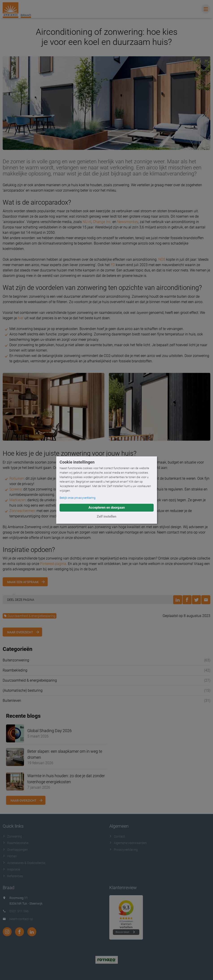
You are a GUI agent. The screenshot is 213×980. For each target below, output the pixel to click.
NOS (162, 259)
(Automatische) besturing (23, 690)
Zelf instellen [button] (106, 516)
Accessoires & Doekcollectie (24, 863)
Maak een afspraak (23, 582)
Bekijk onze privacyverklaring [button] (77, 498)
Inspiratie (11, 869)
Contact (117, 836)
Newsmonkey (128, 222)
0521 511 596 (19, 911)
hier (21, 318)
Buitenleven (12, 701)
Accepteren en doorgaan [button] (107, 507)
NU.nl (87, 222)
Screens (16, 489)
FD (113, 265)
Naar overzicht (20, 632)
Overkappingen (15, 850)
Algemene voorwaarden (128, 843)
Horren (10, 856)
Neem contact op (21, 919)
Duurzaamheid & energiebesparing (30, 616)
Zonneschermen (22, 511)
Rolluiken (17, 478)
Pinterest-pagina (53, 564)
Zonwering (12, 836)
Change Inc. (102, 222)
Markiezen (18, 500)
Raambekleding (15, 670)
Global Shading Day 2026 (49, 731)
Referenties (13, 876)
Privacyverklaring (124, 850)
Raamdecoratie (16, 843)
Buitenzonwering (16, 660)
